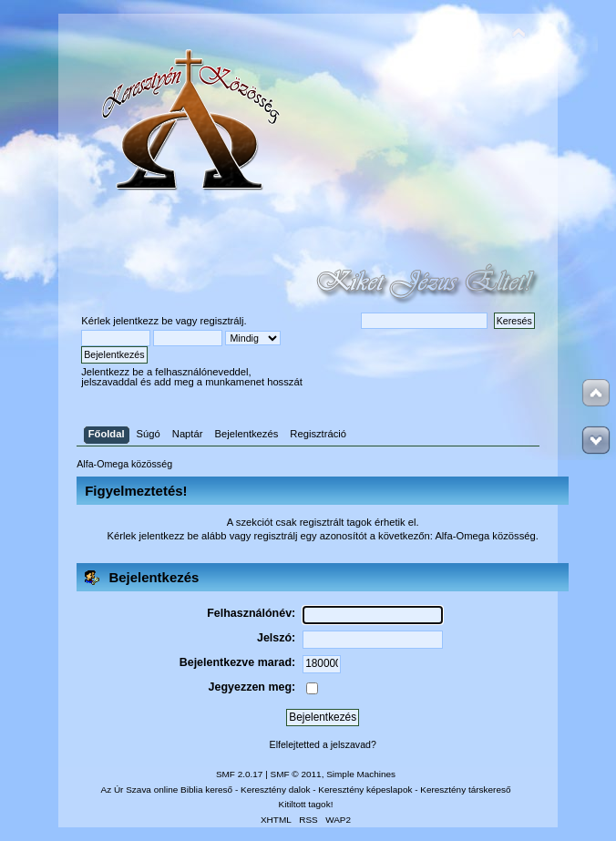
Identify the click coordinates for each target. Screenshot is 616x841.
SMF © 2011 (296, 774)
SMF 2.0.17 (240, 774)
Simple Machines (361, 774)
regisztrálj (222, 321)
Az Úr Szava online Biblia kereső (167, 790)
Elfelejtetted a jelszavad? (323, 744)
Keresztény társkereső (465, 790)
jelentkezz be (143, 321)
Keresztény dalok (275, 790)
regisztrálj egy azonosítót (310, 536)
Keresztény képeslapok (365, 790)
